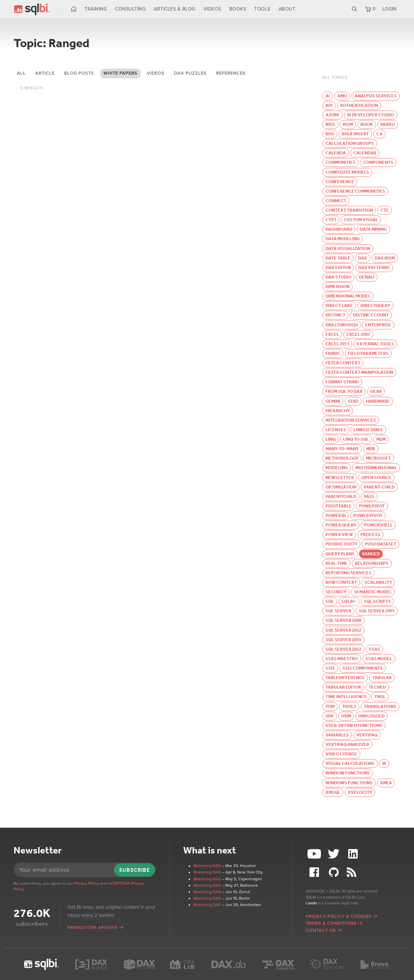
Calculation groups (350, 143)
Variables (337, 735)
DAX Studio (338, 277)
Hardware (378, 401)
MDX (371, 449)
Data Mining (373, 229)
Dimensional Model (348, 296)
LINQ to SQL (356, 439)
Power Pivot (368, 515)
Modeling (337, 468)
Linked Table (368, 430)
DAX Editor (338, 267)
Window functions (348, 773)
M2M (381, 439)
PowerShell (378, 525)
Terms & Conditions (331, 923)
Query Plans (340, 554)
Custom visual (361, 220)
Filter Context (343, 363)
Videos (212, 9)
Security (336, 592)
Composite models (347, 172)
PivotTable (338, 506)
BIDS (330, 124)
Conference (340, 182)
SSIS (330, 668)
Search (354, 9)
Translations (380, 706)
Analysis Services (376, 96)
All (21, 73)
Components (378, 162)
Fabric (333, 353)
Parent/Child (341, 496)
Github (335, 872)
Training (96, 9)
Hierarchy (338, 411)
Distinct (335, 315)
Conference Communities (355, 191)
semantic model (373, 592)
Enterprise (378, 325)
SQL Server (338, 611)
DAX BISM (385, 258)
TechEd (377, 687)
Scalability (378, 582)
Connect (336, 201)
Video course (341, 754)
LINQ (331, 439)
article (45, 73)
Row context (341, 582)
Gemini (333, 401)
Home (74, 9)
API (329, 105)
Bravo (388, 124)
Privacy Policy (86, 883)
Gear (376, 391)
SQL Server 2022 (343, 649)
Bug (330, 134)
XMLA (386, 783)
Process (370, 534)
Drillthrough (342, 325)
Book (367, 124)
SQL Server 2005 (377, 611)
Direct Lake (339, 305)
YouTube (315, 854)
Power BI (336, 515)
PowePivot (372, 506)
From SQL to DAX (344, 391)
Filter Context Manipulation (359, 372)
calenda (336, 153)
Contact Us (321, 930)
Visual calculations (350, 763)
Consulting (130, 9)
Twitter (335, 854)
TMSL (380, 697)
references (231, 73)
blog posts (79, 73)
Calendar (365, 153)
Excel (332, 334)
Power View (339, 534)
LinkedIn (354, 854)
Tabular (382, 678)
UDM (346, 716)
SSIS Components (363, 668)
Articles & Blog (175, 9)
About (287, 9)
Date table (338, 258)
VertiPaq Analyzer (347, 744)
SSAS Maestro (342, 659)
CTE (385, 210)
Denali (367, 277)
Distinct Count (371, 315)
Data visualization (348, 248)
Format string (342, 382)
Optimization (341, 487)
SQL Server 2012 (343, 630)
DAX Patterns (374, 267)
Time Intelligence (346, 697)
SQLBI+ (349, 601)
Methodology (342, 458)
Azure (333, 115)
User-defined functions (354, 725)
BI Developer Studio (371, 115)
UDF (330, 716)
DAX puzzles (190, 73)
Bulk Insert (355, 134)
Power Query (341, 525)
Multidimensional (376, 468)
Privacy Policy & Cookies (339, 917)
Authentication (359, 105)
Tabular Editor (343, 687)
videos (156, 73)
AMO (342, 96)
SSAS (374, 649)
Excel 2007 (358, 334)
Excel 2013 (337, 344)
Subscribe (135, 870)
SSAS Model (379, 659)
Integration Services (351, 420)
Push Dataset (381, 544)
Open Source (377, 477)
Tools (262, 9)
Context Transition (349, 210)
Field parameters (368, 353)
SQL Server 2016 (343, 640)
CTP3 (331, 220)
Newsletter (340, 477)
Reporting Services (349, 573)
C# (379, 134)
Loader (312, 903)
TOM (330, 706)
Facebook (315, 872)
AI (328, 96)
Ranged (371, 554)
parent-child (379, 487)
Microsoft (378, 458)
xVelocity (360, 792)
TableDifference (345, 678)
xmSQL (333, 792)
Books (238, 9)
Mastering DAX (207, 866)
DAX (363, 258)
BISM (348, 124)
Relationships (372, 563)
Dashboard (339, 229)
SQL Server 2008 (343, 620)
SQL (330, 601)
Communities (341, 162)
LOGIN (389, 9)
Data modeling (343, 239)
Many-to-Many (342, 449)
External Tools (375, 344)
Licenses (336, 430)
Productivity (341, 544)
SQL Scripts (377, 601)
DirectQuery (375, 305)
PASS (369, 496)
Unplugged (371, 716)
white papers (120, 73)
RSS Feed (354, 872)
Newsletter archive (93, 927)
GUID (353, 401)
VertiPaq (367, 735)
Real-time (336, 563)
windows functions (349, 783)
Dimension (337, 286)
